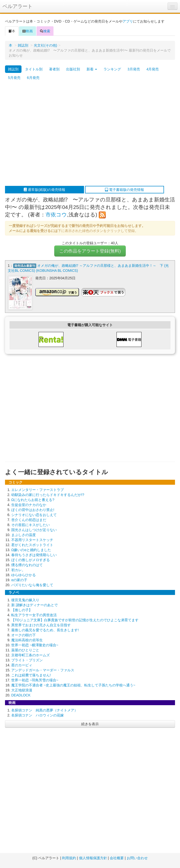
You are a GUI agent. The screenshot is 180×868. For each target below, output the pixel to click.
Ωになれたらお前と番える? (33, 500)
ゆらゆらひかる (23, 575)
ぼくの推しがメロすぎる (30, 560)
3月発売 (134, 69)
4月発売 (153, 69)
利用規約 (69, 858)
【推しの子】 (22, 610)
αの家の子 (19, 580)
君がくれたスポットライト (32, 545)
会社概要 (117, 858)
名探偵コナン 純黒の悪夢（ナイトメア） (44, 710)
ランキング (112, 69)
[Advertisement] (47, 134)
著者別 (54, 69)
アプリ (128, 21)
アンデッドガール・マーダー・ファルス (43, 670)
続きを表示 (90, 724)
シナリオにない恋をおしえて (34, 515)
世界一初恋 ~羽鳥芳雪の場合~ (35, 680)
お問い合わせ (137, 858)
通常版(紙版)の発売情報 (44, 190)
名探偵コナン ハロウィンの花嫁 (37, 715)
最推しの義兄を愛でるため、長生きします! (45, 630)
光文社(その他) (45, 45)
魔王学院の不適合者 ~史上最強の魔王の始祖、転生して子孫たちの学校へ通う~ (73, 685)
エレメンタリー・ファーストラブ (37, 490)
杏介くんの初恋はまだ (29, 520)
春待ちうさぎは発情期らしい (34, 555)
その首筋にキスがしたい (30, 525)
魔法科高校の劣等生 (27, 640)
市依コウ (56, 215)
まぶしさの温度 (23, 535)
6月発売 (33, 78)
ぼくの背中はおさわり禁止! (33, 510)
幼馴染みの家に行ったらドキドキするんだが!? (48, 495)
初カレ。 (18, 570)
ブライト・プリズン (27, 660)
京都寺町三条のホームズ (30, 655)
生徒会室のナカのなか (29, 505)
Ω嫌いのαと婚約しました (31, 550)
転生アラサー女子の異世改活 (34, 615)
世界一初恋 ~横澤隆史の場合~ (35, 645)
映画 (27, 31)
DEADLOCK (21, 695)
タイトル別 (34, 69)
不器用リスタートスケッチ (32, 540)
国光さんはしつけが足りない (34, 530)
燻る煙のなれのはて (27, 565)
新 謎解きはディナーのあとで (34, 605)
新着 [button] (92, 69)
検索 (45, 31)
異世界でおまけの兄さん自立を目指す (41, 625)
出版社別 (73, 69)
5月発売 (14, 78)
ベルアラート (17, 6)
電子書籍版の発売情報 (124, 190)
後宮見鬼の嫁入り (25, 600)
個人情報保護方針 (93, 858)
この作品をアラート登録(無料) (90, 251)
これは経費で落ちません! (31, 675)
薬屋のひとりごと (25, 650)
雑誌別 (23, 45)
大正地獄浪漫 (22, 690)
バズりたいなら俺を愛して (32, 585)
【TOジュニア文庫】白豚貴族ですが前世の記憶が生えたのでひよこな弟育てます (75, 620)
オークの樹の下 (23, 635)
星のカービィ (22, 665)
